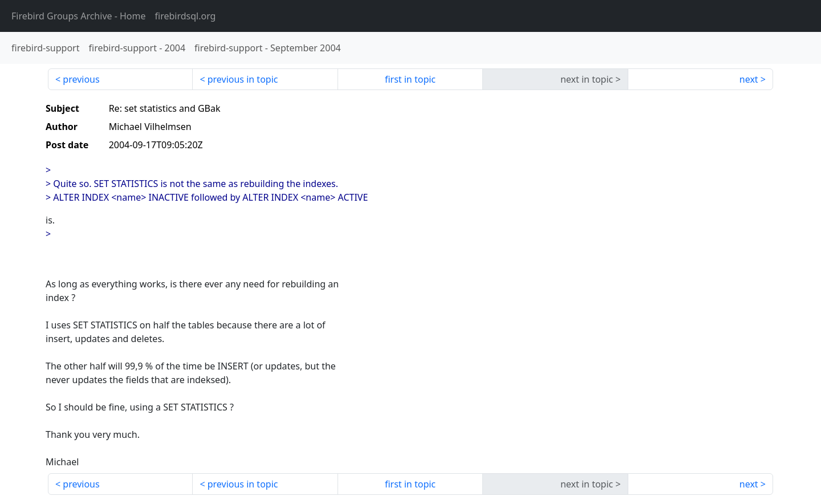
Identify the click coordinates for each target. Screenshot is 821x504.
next (749, 79)
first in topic (410, 79)
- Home (79, 16)
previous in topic (243, 79)
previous (81, 79)
